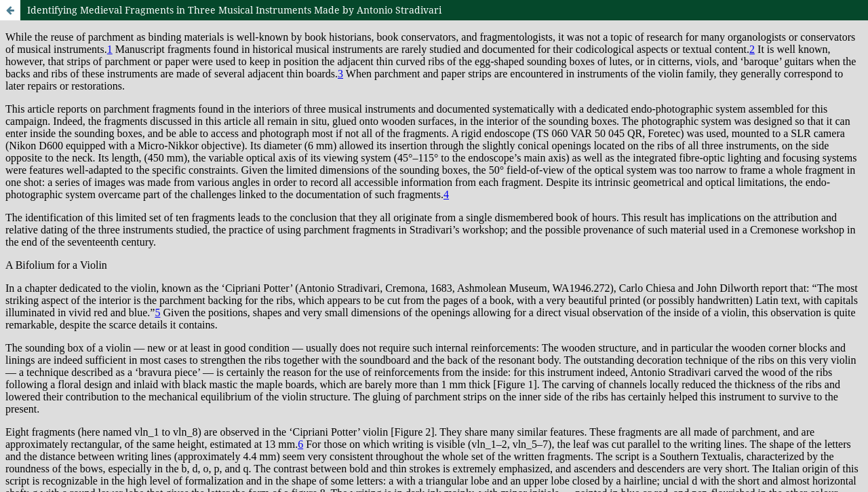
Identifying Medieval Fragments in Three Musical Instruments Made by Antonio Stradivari (234, 10)
